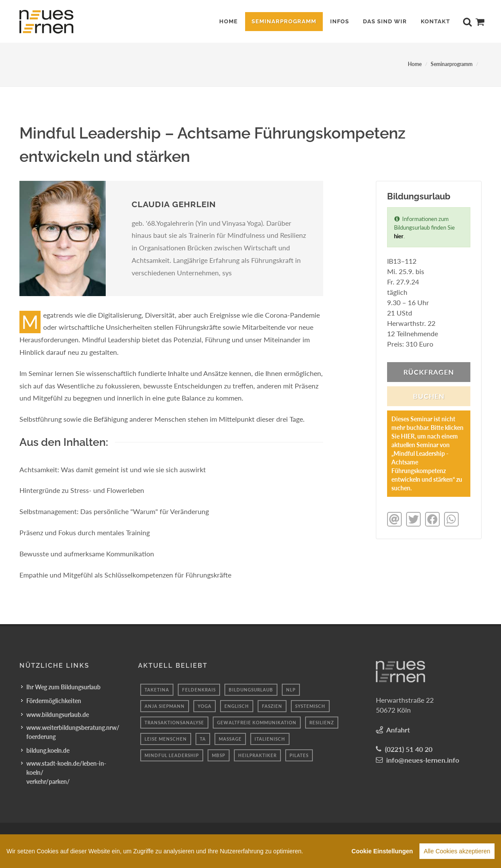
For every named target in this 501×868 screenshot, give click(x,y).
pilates (299, 755)
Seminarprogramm (452, 64)
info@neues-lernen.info (423, 760)
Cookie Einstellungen (382, 855)
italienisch (270, 739)
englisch (237, 706)
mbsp (219, 755)
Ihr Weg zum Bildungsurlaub (63, 687)
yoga (205, 706)
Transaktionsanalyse (174, 723)
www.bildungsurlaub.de (58, 715)
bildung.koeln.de (48, 750)
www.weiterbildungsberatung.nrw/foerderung (73, 732)
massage (230, 739)
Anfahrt (398, 730)
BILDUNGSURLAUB (251, 690)
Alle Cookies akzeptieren (457, 855)
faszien (272, 706)
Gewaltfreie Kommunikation (257, 723)
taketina (157, 690)
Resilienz (322, 723)
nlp (291, 690)
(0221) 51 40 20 (409, 749)
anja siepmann (165, 706)
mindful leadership (172, 755)
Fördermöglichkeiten (54, 701)
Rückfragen (429, 372)
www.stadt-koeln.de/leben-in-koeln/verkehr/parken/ (66, 772)
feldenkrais (199, 690)
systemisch (310, 706)
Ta (203, 739)
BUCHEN (429, 396)
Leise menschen (166, 739)
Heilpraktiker (257, 755)
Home (415, 64)
